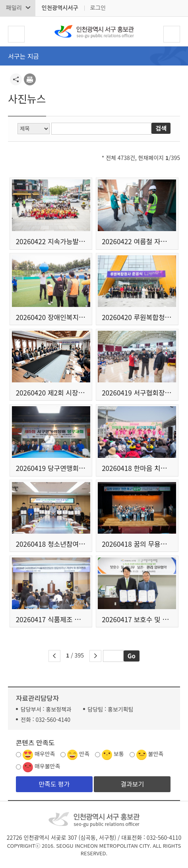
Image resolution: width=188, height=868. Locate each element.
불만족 (156, 754)
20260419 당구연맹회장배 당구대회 (51, 468)
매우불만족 (47, 766)
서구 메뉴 (16, 34)
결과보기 (132, 784)
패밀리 (14, 8)
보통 (119, 754)
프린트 (30, 79)
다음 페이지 (95, 656)
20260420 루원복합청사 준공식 (137, 317)
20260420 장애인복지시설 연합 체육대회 (51, 317)
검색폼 (172, 34)
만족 (84, 754)
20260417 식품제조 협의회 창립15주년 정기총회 (51, 619)
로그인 (98, 8)
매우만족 (45, 754)
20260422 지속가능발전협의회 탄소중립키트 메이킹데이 (51, 241)
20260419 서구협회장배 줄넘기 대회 (137, 393)
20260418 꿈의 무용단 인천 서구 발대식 (137, 544)
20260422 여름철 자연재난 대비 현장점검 (137, 241)
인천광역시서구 (60, 8)
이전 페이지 (54, 656)
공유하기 (16, 79)
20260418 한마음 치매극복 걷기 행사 (137, 468)
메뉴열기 (175, 56)
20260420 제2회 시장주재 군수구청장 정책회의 (51, 393)
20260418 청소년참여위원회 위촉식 (51, 544)
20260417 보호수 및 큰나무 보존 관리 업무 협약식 (137, 619)
